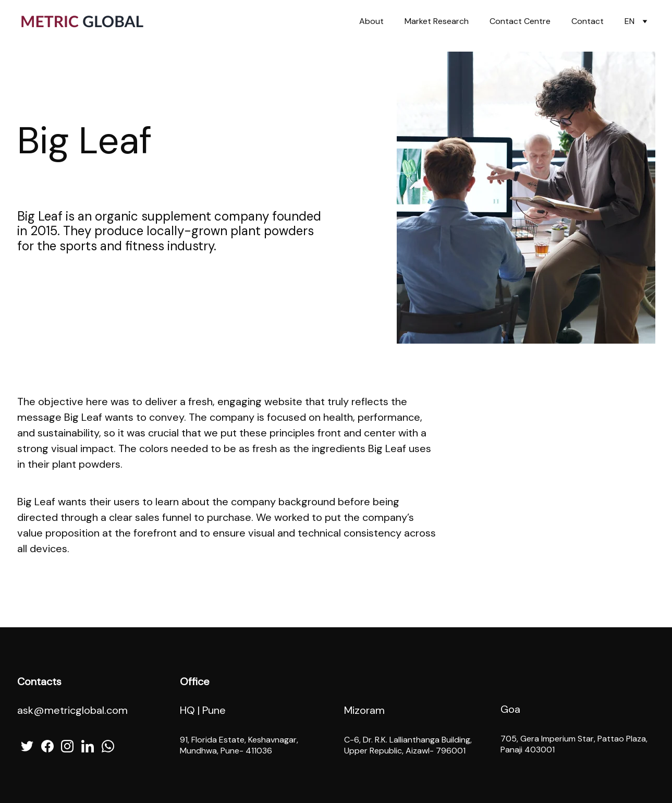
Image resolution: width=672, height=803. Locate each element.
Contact (588, 21)
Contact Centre (520, 21)
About (371, 21)
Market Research (437, 21)
